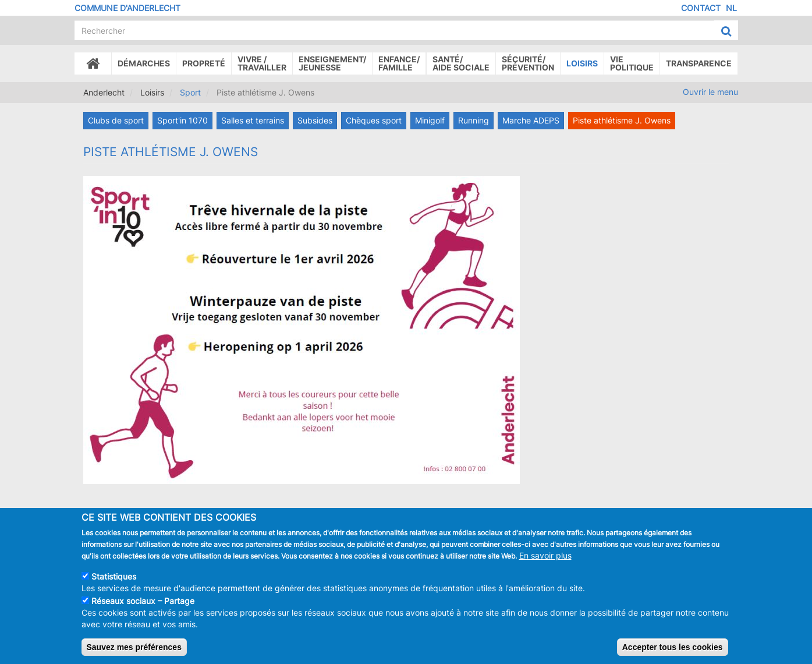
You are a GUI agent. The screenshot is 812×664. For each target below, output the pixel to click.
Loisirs (582, 63)
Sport (190, 92)
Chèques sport (374, 120)
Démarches (144, 63)
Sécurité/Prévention (528, 63)
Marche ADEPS (531, 120)
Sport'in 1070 (182, 120)
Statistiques (114, 580)
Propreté (204, 63)
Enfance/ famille (399, 63)
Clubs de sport (116, 120)
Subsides (315, 120)
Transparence (699, 63)
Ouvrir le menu (710, 92)
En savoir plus (545, 559)
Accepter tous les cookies (673, 651)
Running (474, 120)
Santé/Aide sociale (461, 63)
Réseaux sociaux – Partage (143, 604)
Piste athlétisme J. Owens (622, 120)
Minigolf (430, 120)
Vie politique (632, 63)
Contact (701, 8)
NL (731, 8)
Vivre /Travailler (262, 63)
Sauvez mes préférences (134, 651)
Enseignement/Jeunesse (332, 63)
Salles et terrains (253, 120)
